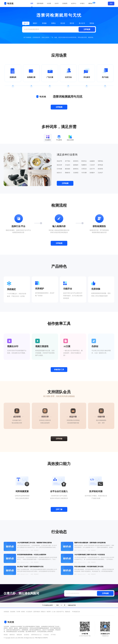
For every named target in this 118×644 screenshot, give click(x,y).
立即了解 (59, 509)
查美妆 (92, 23)
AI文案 (49, 3)
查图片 (35, 23)
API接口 (82, 3)
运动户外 (92, 169)
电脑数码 (84, 165)
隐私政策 (19, 635)
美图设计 (43, 612)
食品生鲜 (59, 165)
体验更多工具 (59, 370)
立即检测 (87, 29)
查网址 (53, 23)
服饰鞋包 (76, 169)
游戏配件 (92, 173)
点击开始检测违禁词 (31, 29)
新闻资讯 (76, 161)
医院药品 (84, 161)
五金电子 (100, 173)
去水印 (57, 3)
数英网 (49, 612)
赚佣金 (90, 3)
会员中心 (74, 3)
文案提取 (65, 3)
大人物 (53, 612)
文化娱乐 (68, 165)
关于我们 (53, 635)
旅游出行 (59, 173)
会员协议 (27, 635)
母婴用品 (100, 161)
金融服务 (92, 161)
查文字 (26, 23)
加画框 (23, 612)
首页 (32, 3)
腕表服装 (68, 169)
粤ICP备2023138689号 (41, 638)
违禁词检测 (40, 3)
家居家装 (100, 169)
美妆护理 (59, 161)
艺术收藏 (59, 169)
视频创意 (68, 612)
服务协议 (12, 635)
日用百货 (84, 169)
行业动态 (46, 635)
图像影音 (68, 173)
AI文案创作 (29, 612)
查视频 (44, 23)
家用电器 (100, 165)
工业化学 (92, 165)
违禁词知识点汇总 (36, 635)
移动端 (6, 635)
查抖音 (72, 23)
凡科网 (18, 612)
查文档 (63, 23)
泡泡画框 (13, 612)
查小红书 (82, 23)
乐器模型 (76, 173)
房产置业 (68, 161)
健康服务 (76, 165)
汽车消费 (84, 173)
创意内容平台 (60, 612)
